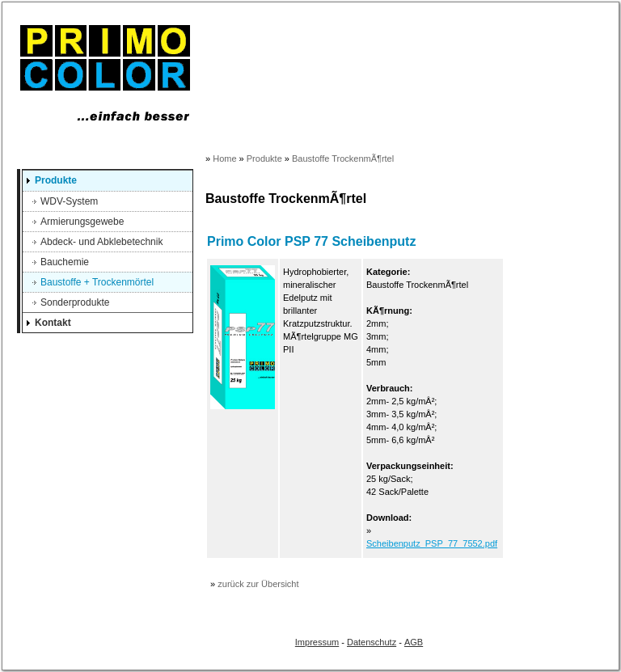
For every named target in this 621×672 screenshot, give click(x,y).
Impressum (317, 642)
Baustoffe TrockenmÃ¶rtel (343, 158)
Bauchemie (65, 262)
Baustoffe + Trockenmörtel (97, 282)
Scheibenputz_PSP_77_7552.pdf (432, 543)
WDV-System (69, 201)
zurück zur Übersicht (258, 584)
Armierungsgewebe (82, 222)
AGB (414, 642)
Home (224, 158)
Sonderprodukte (75, 302)
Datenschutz (372, 642)
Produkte (56, 180)
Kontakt (53, 323)
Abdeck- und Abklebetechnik (101, 242)
